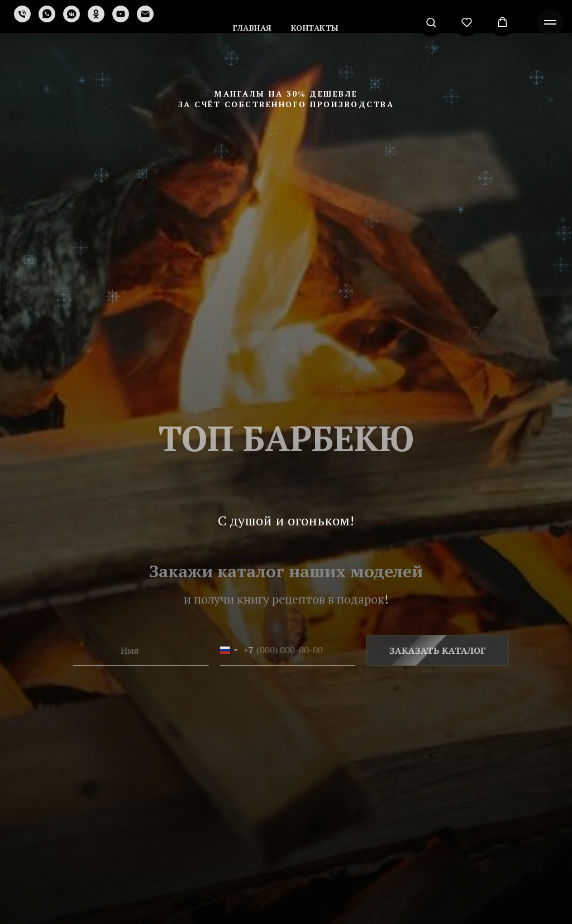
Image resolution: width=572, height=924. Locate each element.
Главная (252, 28)
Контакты (315, 28)
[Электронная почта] (145, 14)
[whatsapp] (47, 14)
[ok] (96, 14)
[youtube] (121, 14)
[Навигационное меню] (550, 22)
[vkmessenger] (71, 14)
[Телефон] (22, 14)
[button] (431, 22)
